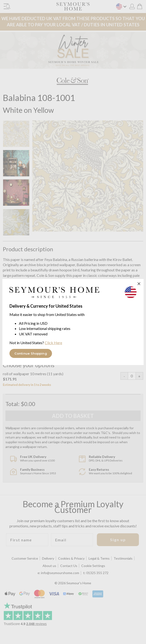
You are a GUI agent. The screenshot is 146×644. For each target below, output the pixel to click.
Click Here (53, 343)
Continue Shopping (31, 353)
